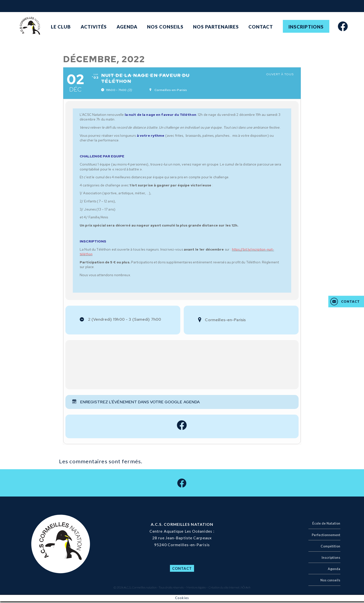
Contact (261, 27)
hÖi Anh (247, 589)
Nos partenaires (216, 27)
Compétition (329, 548)
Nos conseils (165, 27)
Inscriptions (306, 27)
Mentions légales (195, 589)
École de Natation (325, 525)
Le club (61, 27)
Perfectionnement (325, 536)
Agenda (127, 27)
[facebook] (343, 26)
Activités (94, 27)
